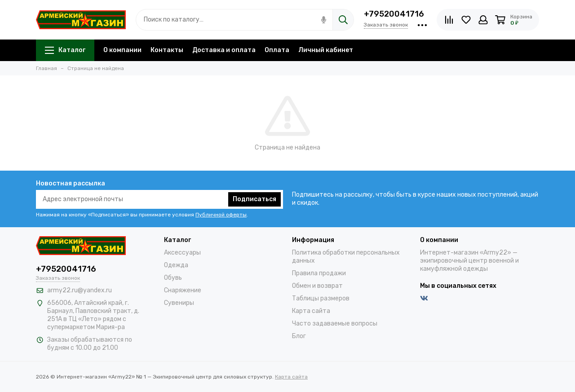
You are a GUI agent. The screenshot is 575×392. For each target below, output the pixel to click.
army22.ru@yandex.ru (80, 290)
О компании (122, 50)
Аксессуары (182, 253)
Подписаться (254, 199)
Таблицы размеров (321, 298)
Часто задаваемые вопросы (335, 324)
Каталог (65, 50)
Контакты (167, 50)
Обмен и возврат (317, 286)
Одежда (176, 265)
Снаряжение (183, 290)
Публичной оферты (221, 215)
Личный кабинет (326, 50)
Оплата (277, 50)
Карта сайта (311, 311)
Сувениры (179, 303)
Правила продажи (319, 273)
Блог (299, 336)
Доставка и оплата (224, 50)
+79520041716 (394, 14)
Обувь (173, 278)
